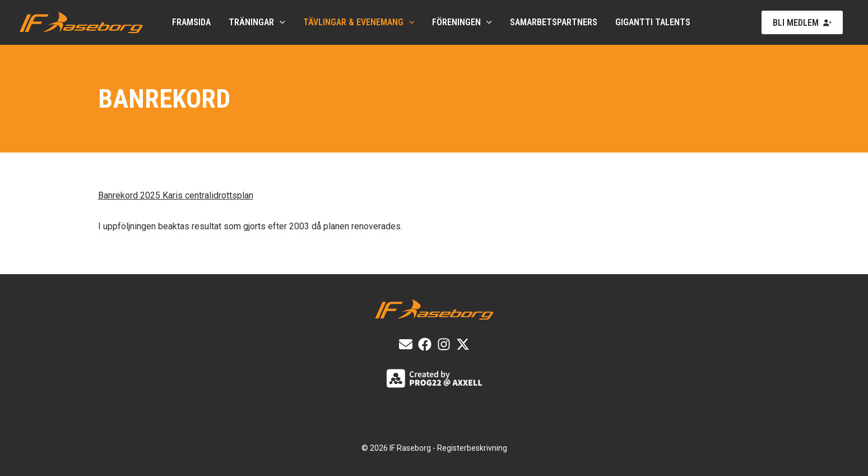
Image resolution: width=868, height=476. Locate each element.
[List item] (425, 344)
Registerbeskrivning (472, 448)
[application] (280, 22)
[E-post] (406, 344)
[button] (802, 22)
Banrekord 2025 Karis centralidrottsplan (176, 195)
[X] (463, 344)
